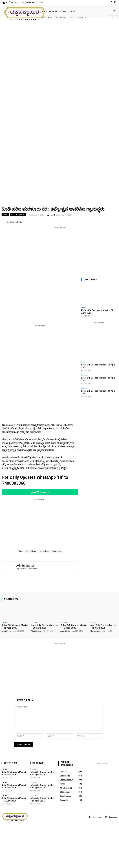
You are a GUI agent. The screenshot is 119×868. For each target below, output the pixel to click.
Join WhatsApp (40, 492)
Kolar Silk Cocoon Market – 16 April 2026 (97, 384)
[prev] (111, 17)
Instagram (113, 817)
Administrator (16, 222)
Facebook (97, 817)
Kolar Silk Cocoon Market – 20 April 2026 (97, 364)
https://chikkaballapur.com (27, 569)
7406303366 (14, 483)
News (5, 215)
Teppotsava (57, 551)
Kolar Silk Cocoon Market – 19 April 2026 (97, 374)
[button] (114, 11)
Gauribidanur (18, 215)
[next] (116, 17)
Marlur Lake (44, 551)
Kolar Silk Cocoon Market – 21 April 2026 (71, 17)
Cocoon (84, 307)
